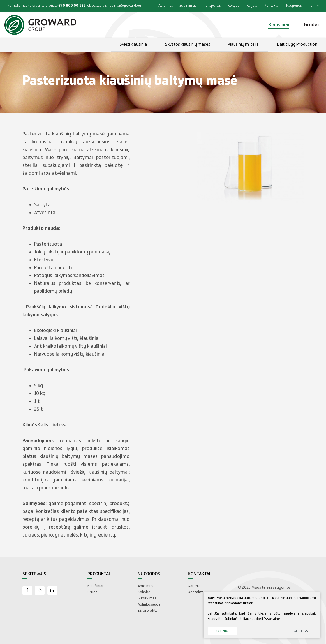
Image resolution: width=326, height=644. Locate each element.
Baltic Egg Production (297, 45)
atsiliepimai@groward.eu (122, 6)
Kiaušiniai (95, 586)
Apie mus (166, 6)
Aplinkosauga (149, 604)
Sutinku (222, 631)
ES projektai (148, 611)
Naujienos (294, 6)
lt (315, 6)
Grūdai (93, 592)
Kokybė (234, 6)
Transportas (212, 6)
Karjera (252, 6)
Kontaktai (272, 6)
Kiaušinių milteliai (244, 45)
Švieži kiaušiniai (134, 45)
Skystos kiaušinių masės (188, 45)
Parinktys (300, 631)
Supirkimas (188, 6)
